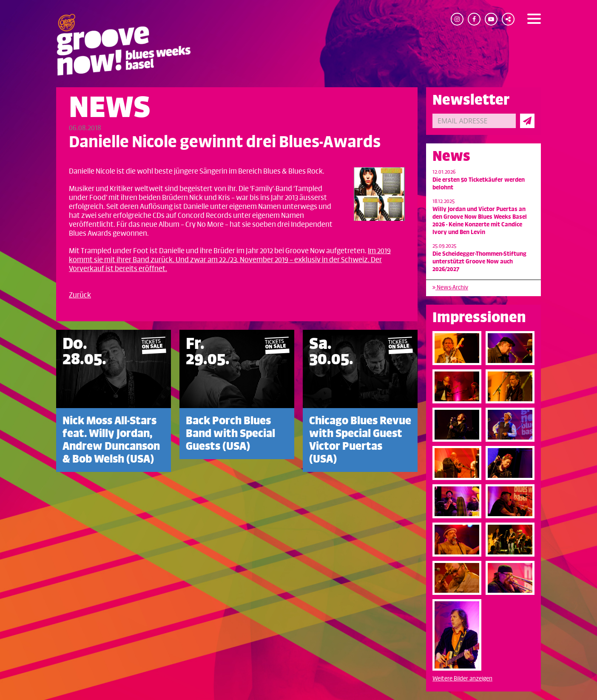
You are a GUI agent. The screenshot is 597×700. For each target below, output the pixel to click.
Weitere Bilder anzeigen (462, 679)
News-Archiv (450, 287)
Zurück (80, 295)
